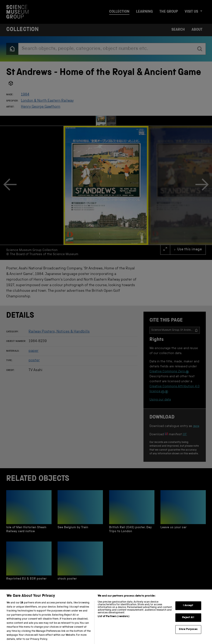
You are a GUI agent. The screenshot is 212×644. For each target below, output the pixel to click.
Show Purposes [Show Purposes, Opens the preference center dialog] (188, 635)
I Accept (188, 611)
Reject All (188, 623)
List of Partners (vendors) (113, 622)
